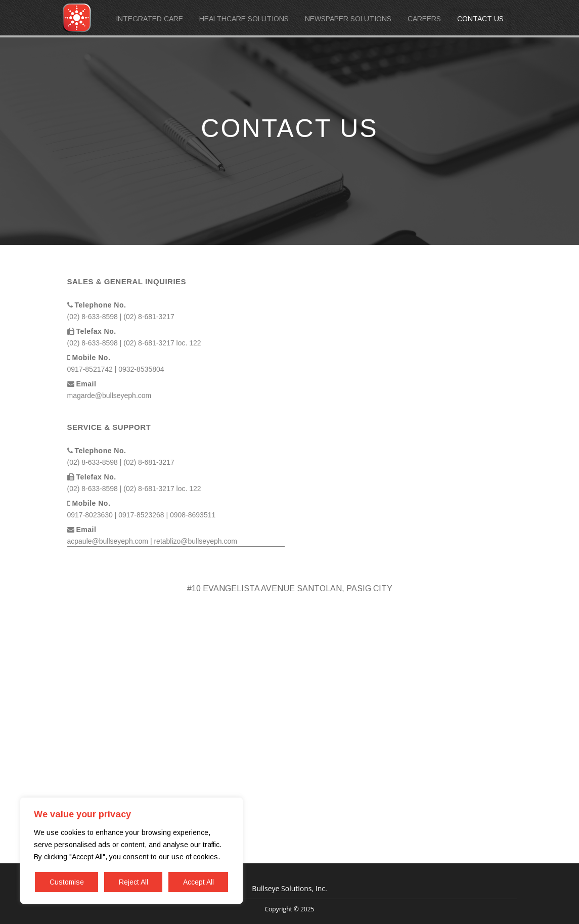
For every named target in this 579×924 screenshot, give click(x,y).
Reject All (133, 882)
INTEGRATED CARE (149, 19)
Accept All (198, 882)
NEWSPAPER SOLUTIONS (348, 19)
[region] (131, 851)
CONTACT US (480, 19)
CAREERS (424, 19)
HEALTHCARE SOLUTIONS (244, 19)
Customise (67, 882)
